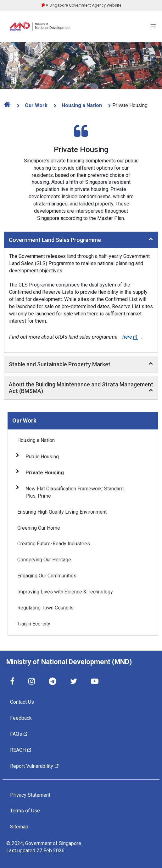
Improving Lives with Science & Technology (65, 592)
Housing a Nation (81, 105)
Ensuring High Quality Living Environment (62, 512)
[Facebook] (12, 681)
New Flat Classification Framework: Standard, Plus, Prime (75, 492)
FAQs (19, 734)
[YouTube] (95, 681)
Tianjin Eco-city (34, 624)
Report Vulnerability (35, 766)
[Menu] (153, 26)
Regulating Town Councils (45, 608)
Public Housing (42, 457)
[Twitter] (74, 681)
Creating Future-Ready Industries (54, 544)
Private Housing (45, 473)
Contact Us (22, 702)
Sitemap (19, 827)
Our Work (36, 105)
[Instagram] (32, 681)
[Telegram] (53, 681)
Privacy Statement (30, 795)
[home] (9, 104)
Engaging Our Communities (47, 576)
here (130, 337)
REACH (21, 750)
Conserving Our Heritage (44, 560)
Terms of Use (25, 811)
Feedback (21, 718)
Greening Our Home (39, 528)
